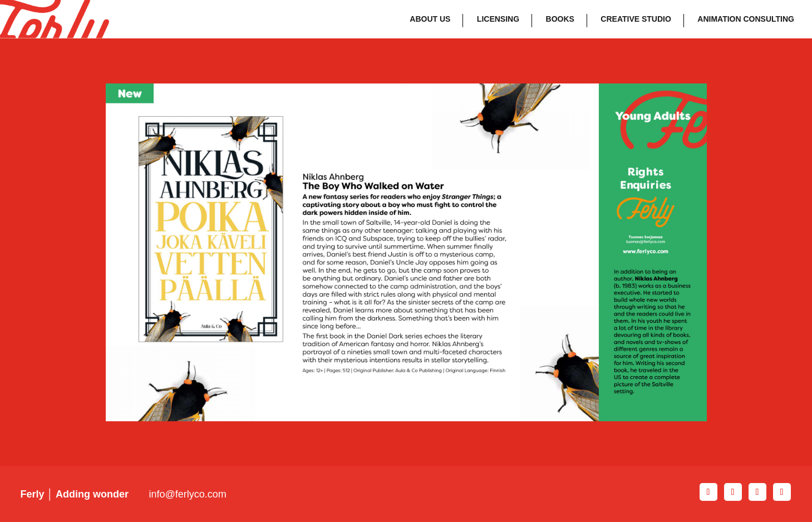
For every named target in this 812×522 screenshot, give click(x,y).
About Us (430, 19)
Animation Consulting (746, 19)
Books (560, 19)
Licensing (498, 19)
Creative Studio (636, 19)
